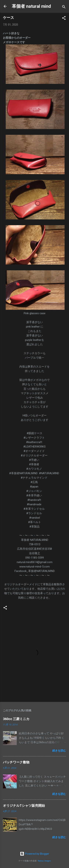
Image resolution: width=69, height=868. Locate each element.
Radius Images (44, 861)
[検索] (64, 7)
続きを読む (59, 751)
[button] (64, 19)
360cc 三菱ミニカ (18, 719)
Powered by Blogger (34, 854)
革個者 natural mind (31, 6)
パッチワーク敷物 (16, 762)
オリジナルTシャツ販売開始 (24, 806)
